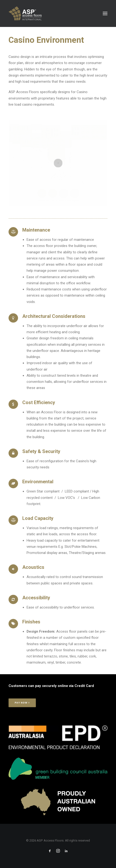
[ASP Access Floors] (46, 13)
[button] (105, 13)
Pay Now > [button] (22, 703)
